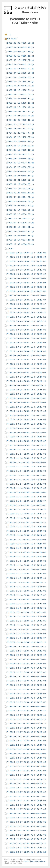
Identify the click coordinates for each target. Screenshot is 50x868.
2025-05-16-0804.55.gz (21, 214)
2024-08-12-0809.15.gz (21, 150)
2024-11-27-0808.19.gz (21, 176)
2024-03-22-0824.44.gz (21, 133)
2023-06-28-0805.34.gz (21, 86)
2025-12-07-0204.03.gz (21, 244)
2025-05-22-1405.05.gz (21, 223)
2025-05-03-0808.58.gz (21, 201)
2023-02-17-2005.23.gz (21, 60)
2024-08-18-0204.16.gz (21, 163)
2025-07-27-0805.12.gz (21, 231)
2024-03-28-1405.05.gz (21, 137)
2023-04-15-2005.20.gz (21, 73)
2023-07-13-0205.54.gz (21, 94)
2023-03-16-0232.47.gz (21, 69)
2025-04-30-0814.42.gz (21, 197)
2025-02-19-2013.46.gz (21, 189)
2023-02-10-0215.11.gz (21, 56)
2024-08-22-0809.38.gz (21, 167)
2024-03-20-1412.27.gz (21, 129)
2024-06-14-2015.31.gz (21, 146)
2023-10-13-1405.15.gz (21, 103)
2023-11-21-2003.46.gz (21, 116)
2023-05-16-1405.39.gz (21, 82)
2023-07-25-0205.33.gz (21, 99)
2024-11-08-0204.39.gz (21, 171)
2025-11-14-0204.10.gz (21, 240)
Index (10, 248)
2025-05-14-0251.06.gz (21, 210)
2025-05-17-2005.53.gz (21, 218)
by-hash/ (12, 39)
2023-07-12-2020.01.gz (21, 90)
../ (9, 35)
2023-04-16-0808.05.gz (21, 77)
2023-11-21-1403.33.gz (21, 112)
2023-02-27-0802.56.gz (21, 64)
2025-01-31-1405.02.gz (21, 180)
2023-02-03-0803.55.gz (21, 43)
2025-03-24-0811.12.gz (21, 193)
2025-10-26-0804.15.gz (21, 236)
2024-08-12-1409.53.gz (21, 154)
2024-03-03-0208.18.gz (21, 120)
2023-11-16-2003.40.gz (21, 107)
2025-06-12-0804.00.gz (21, 227)
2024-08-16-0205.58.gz (21, 159)
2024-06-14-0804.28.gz (21, 141)
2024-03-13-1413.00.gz (21, 124)
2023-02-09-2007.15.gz (21, 52)
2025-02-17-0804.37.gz (21, 184)
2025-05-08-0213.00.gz (21, 206)
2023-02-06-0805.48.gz (21, 47)
